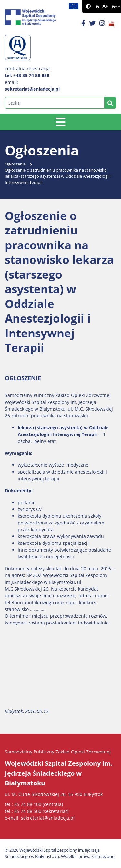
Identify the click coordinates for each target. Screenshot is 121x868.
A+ (105, 6)
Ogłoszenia (15, 164)
